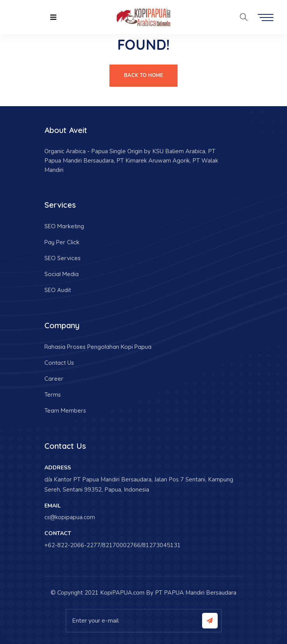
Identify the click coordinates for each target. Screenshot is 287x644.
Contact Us (59, 363)
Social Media (62, 274)
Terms (53, 395)
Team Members (65, 410)
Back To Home (143, 75)
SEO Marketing (64, 226)
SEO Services (63, 258)
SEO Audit (58, 290)
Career (54, 379)
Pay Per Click (62, 242)
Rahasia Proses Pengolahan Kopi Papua (98, 347)
